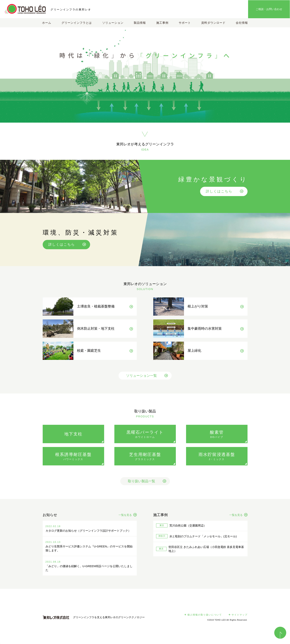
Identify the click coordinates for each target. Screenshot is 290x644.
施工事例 (162, 23)
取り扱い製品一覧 (147, 483)
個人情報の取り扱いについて (203, 617)
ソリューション (113, 23)
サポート (185, 23)
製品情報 (140, 23)
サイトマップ (238, 617)
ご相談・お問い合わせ (269, 9)
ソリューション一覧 (147, 378)
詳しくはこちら (225, 191)
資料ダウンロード (213, 23)
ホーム (47, 23)
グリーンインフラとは (77, 23)
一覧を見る (128, 517)
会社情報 (242, 23)
